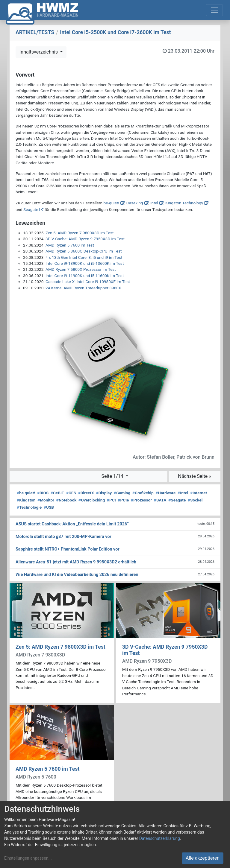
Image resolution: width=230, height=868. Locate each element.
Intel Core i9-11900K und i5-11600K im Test (85, 276)
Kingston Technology (184, 203)
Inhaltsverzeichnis (39, 52)
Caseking (135, 203)
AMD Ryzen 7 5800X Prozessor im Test (81, 269)
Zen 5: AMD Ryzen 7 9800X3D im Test (80, 233)
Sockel (195, 500)
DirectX (86, 493)
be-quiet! (111, 203)
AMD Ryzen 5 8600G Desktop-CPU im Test (84, 251)
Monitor (46, 500)
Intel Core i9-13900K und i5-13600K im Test (85, 263)
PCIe (123, 500)
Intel (154, 203)
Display (104, 493)
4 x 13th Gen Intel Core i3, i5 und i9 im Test (84, 257)
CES (71, 493)
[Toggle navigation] (214, 10)
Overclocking (92, 500)
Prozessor (141, 500)
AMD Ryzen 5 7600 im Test (70, 245)
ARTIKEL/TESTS (35, 32)
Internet (199, 493)
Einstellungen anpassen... (28, 858)
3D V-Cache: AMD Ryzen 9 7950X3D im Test (85, 239)
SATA (160, 500)
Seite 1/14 (113, 476)
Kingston (26, 500)
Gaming (122, 493)
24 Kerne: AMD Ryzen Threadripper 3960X (83, 288)
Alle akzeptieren (203, 858)
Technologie (29, 507)
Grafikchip (143, 493)
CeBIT (57, 493)
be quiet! (26, 493)
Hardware (165, 493)
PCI (111, 500)
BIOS (43, 493)
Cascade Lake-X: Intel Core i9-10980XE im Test (88, 282)
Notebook (66, 500)
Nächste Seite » (194, 476)
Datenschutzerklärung (160, 838)
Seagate (31, 209)
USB (49, 507)
